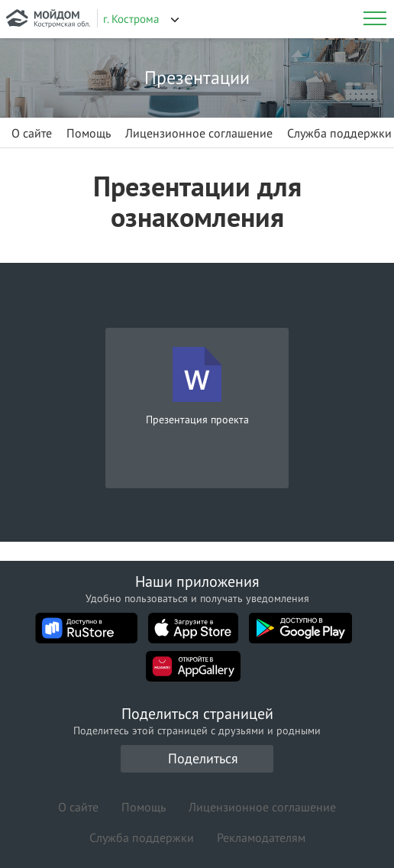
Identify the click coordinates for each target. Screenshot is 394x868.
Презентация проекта (197, 419)
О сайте (32, 133)
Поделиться (203, 758)
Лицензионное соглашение (199, 133)
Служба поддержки (339, 133)
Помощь (89, 133)
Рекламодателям (261, 837)
